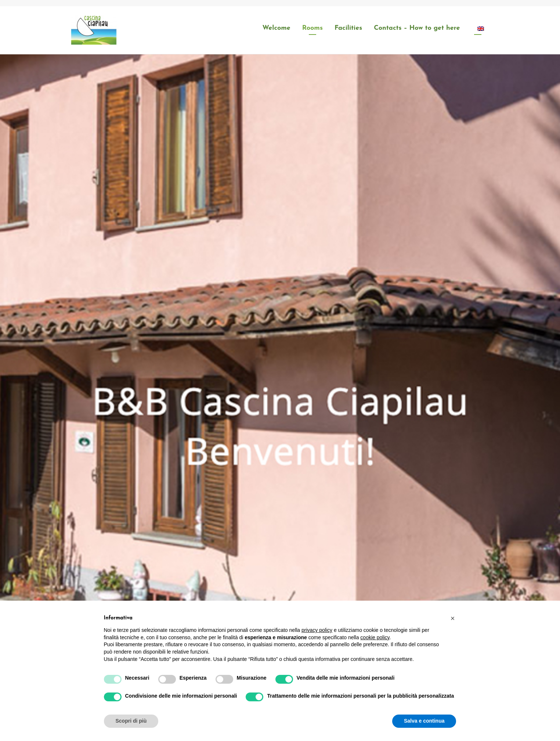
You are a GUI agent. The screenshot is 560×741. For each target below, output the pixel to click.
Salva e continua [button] (424, 721)
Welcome (277, 28)
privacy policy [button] (317, 630)
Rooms (312, 28)
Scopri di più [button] (131, 721)
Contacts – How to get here (417, 28)
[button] (453, 618)
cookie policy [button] (375, 637)
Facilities (348, 28)
